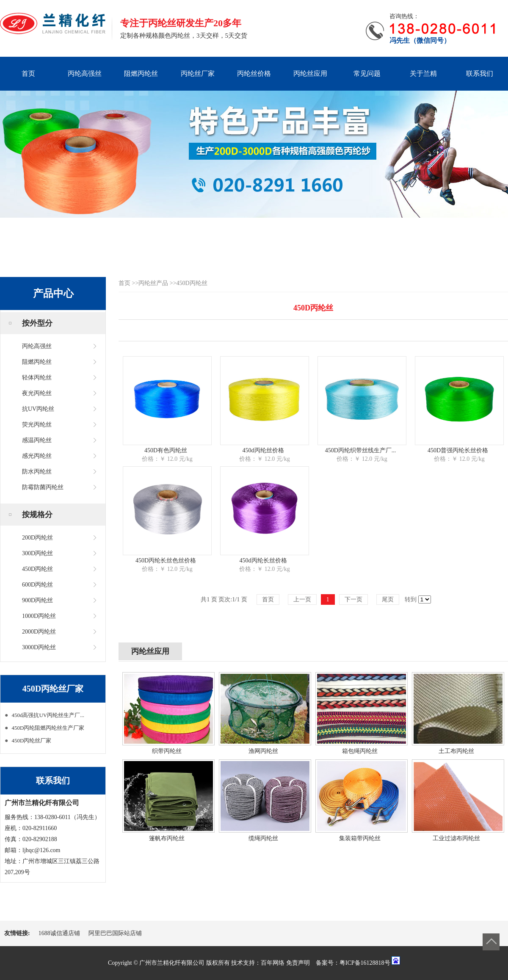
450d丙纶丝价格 (263, 450)
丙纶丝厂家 (198, 73)
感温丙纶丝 (37, 440)
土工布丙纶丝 (456, 751)
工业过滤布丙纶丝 (456, 838)
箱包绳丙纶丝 (360, 751)
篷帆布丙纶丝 (167, 838)
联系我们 (480, 73)
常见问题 (367, 73)
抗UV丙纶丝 (38, 409)
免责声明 (298, 963)
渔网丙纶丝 (263, 751)
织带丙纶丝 (167, 751)
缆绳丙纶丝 (263, 838)
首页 (28, 73)
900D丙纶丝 (37, 600)
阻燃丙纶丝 (141, 73)
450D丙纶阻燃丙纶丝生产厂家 (48, 728)
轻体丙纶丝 (37, 378)
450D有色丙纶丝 (166, 450)
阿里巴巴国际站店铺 (115, 933)
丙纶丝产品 (153, 283)
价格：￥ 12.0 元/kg (167, 459)
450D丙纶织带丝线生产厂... (361, 450)
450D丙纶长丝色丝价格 (166, 561)
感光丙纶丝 (37, 456)
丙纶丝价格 (254, 73)
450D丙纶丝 (37, 569)
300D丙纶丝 (37, 553)
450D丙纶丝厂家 (31, 741)
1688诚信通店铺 (59, 933)
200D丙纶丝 (37, 538)
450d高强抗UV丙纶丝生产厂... (48, 715)
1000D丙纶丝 (39, 616)
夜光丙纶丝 (37, 393)
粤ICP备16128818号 (365, 963)
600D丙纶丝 (37, 585)
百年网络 (273, 963)
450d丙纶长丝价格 (263, 561)
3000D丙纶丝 (39, 647)
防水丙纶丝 (37, 472)
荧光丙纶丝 (37, 425)
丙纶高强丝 (85, 73)
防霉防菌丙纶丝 (43, 487)
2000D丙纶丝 (39, 632)
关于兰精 (423, 73)
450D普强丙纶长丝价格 (458, 450)
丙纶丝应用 (310, 73)
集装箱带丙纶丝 (360, 838)
